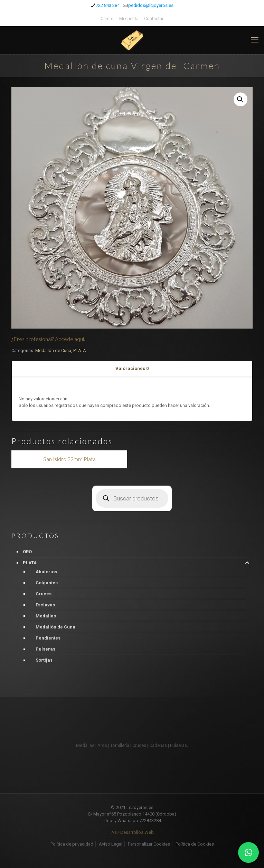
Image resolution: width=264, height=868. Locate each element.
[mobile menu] (255, 40)
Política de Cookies (195, 844)
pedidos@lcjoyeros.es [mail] (151, 5)
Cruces (44, 594)
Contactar (154, 18)
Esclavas (45, 605)
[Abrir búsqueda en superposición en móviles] (132, 498)
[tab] (132, 369)
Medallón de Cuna (53, 350)
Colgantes (47, 583)
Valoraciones (132, 368)
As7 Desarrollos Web (133, 832)
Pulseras (45, 649)
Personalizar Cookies (149, 844)
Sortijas (44, 660)
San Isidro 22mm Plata (69, 459)
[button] (241, 99)
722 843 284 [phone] (108, 5)
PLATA (80, 350)
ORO (27, 552)
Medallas (46, 616)
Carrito (107, 18)
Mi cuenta (129, 18)
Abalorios (46, 572)
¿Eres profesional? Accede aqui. (48, 339)
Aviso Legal (111, 844)
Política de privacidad (72, 844)
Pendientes (48, 638)
